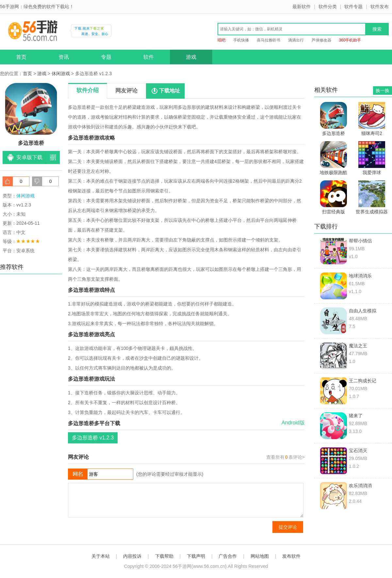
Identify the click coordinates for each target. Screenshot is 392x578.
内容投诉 (132, 556)
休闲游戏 (61, 74)
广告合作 (228, 556)
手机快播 (241, 40)
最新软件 (302, 7)
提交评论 (288, 527)
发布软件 (291, 556)
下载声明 (196, 556)
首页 (21, 57)
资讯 (64, 57)
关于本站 (101, 556)
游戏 (191, 57)
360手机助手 (350, 40)
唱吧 (221, 40)
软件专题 (353, 7)
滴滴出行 (296, 40)
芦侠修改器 (321, 40)
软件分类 (328, 7)
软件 (149, 57)
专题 (106, 57)
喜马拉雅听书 (269, 40)
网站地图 (260, 556)
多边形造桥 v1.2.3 (93, 438)
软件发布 (380, 7)
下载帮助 (164, 556)
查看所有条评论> (286, 457)
